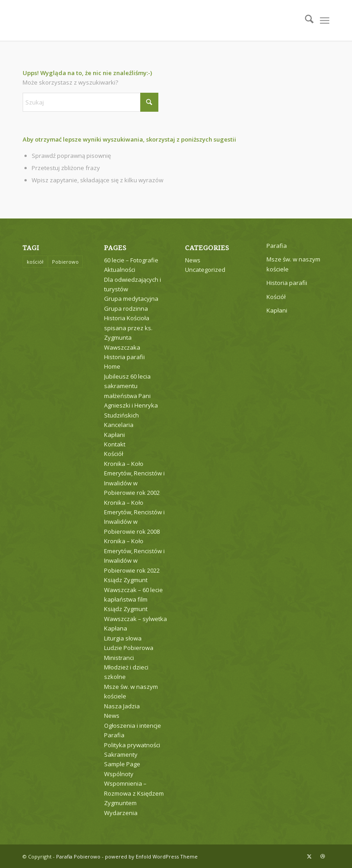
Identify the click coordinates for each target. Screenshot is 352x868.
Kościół (114, 454)
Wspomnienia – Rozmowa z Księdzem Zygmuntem (134, 793)
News (112, 716)
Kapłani (114, 435)
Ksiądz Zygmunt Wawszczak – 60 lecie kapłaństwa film (133, 590)
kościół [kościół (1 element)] (35, 262)
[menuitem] (305, 20)
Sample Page (122, 764)
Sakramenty (121, 754)
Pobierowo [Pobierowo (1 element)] (65, 262)
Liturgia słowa (123, 638)
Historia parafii (124, 357)
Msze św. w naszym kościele (293, 264)
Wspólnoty (119, 774)
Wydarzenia (121, 813)
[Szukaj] (305, 20)
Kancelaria (119, 425)
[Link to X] (309, 856)
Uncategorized (205, 270)
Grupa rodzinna (126, 308)
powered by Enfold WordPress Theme (151, 856)
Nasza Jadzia (122, 706)
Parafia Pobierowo (78, 856)
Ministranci (119, 658)
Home (112, 366)
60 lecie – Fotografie (131, 260)
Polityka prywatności (132, 745)
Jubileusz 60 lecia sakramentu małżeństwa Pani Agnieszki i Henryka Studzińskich (131, 396)
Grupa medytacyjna (131, 299)
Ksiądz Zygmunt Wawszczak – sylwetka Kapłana (136, 619)
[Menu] (325, 20)
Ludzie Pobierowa (129, 648)
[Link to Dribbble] (323, 856)
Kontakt (115, 444)
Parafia (114, 735)
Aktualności (120, 270)
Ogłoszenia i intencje (133, 726)
